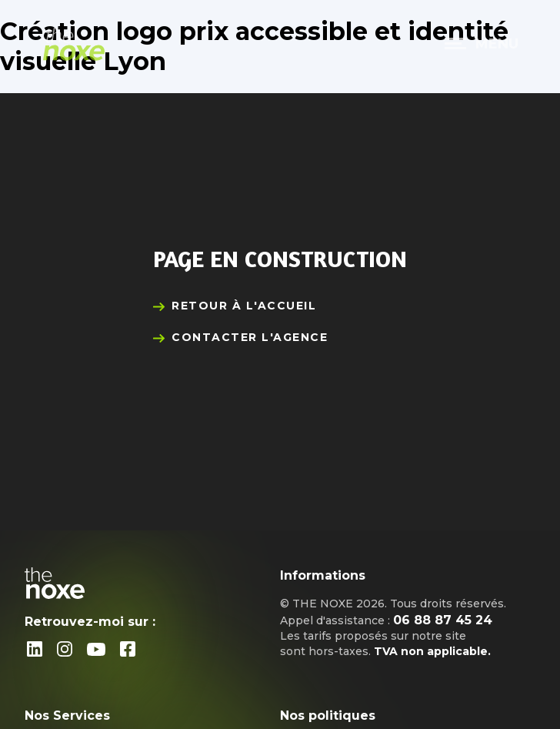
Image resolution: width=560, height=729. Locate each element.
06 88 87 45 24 (443, 620)
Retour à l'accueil (244, 306)
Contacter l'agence (250, 337)
